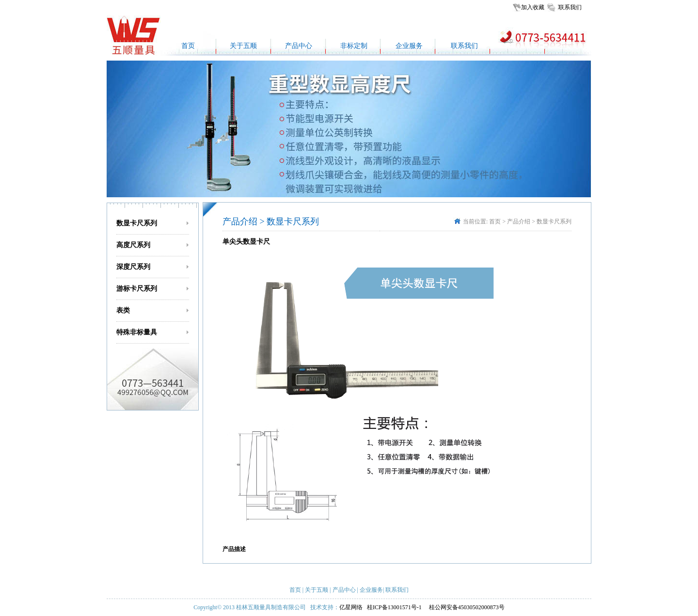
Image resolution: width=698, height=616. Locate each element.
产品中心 (299, 46)
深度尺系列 (133, 267)
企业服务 (409, 46)
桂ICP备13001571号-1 (395, 607)
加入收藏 (533, 7)
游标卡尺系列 (137, 289)
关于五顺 (243, 46)
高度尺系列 (133, 245)
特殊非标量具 (137, 332)
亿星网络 (351, 607)
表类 (123, 310)
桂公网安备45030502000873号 (467, 607)
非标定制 (354, 46)
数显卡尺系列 (137, 223)
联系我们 (570, 7)
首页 (188, 46)
